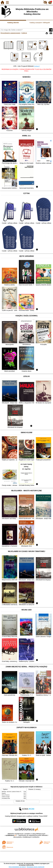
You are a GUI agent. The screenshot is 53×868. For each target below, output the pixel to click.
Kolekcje (24, 33)
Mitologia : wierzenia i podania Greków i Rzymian (13, 792)
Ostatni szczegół (6, 797)
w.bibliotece (11, 835)
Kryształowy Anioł (6, 798)
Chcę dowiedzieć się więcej (17, 867)
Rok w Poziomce (6, 795)
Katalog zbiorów (13, 23)
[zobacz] (37, 66)
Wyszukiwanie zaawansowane (10, 33)
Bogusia (4, 793)
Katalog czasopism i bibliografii (40, 23)
